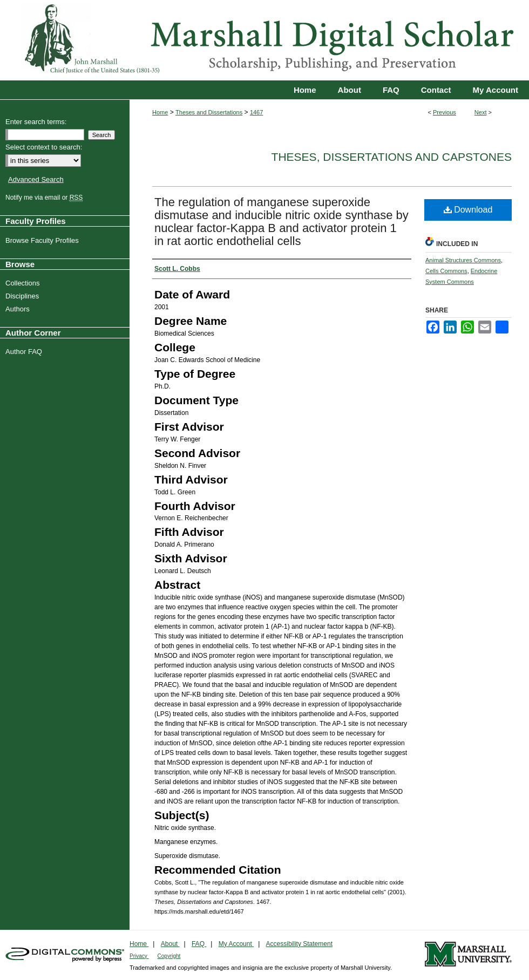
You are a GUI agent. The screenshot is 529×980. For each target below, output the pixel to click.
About (170, 944)
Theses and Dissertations (209, 112)
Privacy (139, 956)
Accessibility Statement (299, 944)
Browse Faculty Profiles (43, 240)
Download (468, 210)
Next (481, 112)
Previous (445, 112)
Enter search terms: (36, 122)
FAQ (199, 944)
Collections (24, 283)
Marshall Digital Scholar (264, 40)
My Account (236, 944)
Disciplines (23, 296)
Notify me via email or (45, 198)
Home (160, 112)
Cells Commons (446, 271)
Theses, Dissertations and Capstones (392, 157)
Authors (19, 309)
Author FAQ (25, 352)
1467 (256, 112)
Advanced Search (36, 179)
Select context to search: (44, 147)
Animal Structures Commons (463, 260)
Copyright (169, 956)
